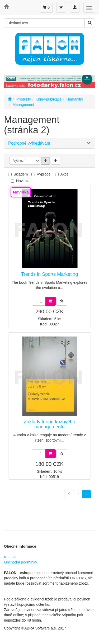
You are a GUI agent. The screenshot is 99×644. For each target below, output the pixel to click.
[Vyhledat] (90, 23)
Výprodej (44, 174)
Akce (65, 174)
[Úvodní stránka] (10, 99)
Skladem (21, 174)
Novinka (23, 181)
